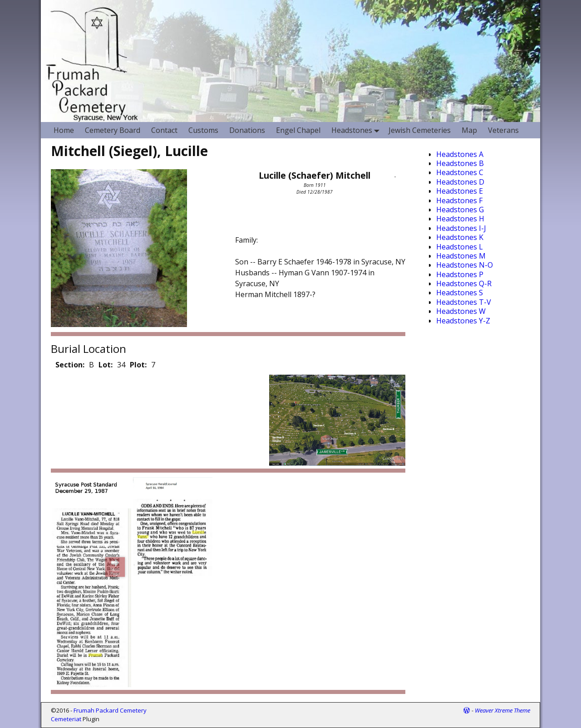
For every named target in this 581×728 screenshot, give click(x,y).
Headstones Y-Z (463, 321)
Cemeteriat (66, 719)
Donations (247, 130)
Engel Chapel (298, 130)
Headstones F (459, 200)
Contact (164, 130)
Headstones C (460, 172)
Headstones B (460, 163)
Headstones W (461, 311)
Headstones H (460, 219)
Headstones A (460, 154)
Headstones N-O (465, 265)
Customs (203, 130)
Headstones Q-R (464, 283)
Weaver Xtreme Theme (502, 710)
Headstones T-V (464, 302)
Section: (70, 365)
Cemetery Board (113, 130)
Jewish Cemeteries (420, 130)
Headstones (357, 130)
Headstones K (460, 237)
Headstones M (461, 256)
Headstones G (460, 210)
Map (469, 130)
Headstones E (460, 191)
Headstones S (460, 293)
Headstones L (460, 247)
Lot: (106, 365)
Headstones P (460, 274)
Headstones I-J (461, 228)
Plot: (138, 365)
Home (64, 130)
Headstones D (460, 182)
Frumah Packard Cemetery (110, 710)
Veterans (503, 130)
